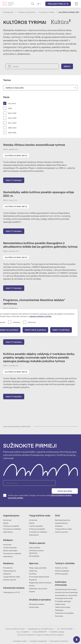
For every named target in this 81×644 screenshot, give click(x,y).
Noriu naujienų (68, 484)
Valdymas (33, 566)
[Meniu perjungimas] (76, 4)
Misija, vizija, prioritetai (38, 563)
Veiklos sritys (60, 599)
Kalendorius (8, 527)
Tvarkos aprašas (10, 543)
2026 (7, 108)
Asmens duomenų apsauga (66, 587)
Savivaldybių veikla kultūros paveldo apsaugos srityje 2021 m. (39, 194)
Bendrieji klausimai (63, 515)
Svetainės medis (20, 636)
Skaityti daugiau (14, 180)
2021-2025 (10, 113)
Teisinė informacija (63, 602)
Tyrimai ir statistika (27, 12)
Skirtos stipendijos (10, 546)
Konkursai (7, 515)
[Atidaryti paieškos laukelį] (33, 4)
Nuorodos (59, 611)
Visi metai (9, 103)
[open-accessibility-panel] (77, 640)
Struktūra (33, 569)
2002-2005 (10, 132)
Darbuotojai (34, 602)
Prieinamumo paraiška (64, 608)
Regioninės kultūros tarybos (40, 578)
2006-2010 (10, 128)
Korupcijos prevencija (64, 593)
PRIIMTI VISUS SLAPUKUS (36, 330)
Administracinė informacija (66, 585)
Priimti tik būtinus (63, 330)
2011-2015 (10, 123)
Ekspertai (33, 575)
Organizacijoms (61, 518)
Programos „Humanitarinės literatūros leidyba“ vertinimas (34, 302)
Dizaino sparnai (61, 527)
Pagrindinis (8, 12)
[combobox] (40, 88)
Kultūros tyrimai (47, 12)
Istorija (32, 581)
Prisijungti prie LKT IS (58, 4)
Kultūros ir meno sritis (16, 156)
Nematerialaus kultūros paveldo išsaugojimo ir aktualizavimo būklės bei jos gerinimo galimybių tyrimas (40, 245)
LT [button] (38, 4)
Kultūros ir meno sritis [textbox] (15, 88)
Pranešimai (8, 563)
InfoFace (64, 636)
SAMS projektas (61, 569)
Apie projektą (35, 543)
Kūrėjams (59, 521)
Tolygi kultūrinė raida (63, 524)
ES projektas (34, 551)
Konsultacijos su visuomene (66, 590)
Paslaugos (59, 605)
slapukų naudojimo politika (40, 316)
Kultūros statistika (62, 566)
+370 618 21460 (66, 624)
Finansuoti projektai (11, 521)
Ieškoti (67, 66)
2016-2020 (10, 118)
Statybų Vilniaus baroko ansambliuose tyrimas (34, 145)
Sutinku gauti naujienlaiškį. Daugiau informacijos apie (37, 492)
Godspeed (42, 636)
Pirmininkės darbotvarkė (39, 572)
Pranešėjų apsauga (63, 596)
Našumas (29, 322)
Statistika (14, 322)
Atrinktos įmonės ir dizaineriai (37, 547)
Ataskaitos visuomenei (38, 584)
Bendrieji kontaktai (37, 599)
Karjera (32, 587)
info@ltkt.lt (25, 627)
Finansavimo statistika (12, 524)
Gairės (6, 518)
